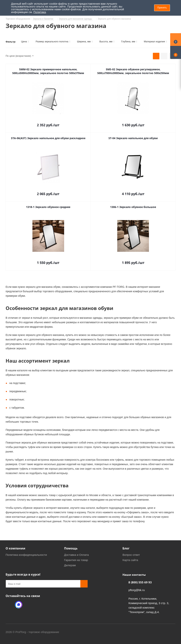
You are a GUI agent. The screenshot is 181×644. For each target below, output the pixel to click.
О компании (15, 548)
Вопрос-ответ (131, 555)
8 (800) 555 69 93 (140, 582)
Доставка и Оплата (77, 555)
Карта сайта (130, 560)
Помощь (71, 548)
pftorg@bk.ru (137, 590)
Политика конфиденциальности (26, 555)
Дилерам (70, 565)
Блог (126, 548)
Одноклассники (9, 605)
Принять (162, 8)
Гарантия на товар (76, 560)
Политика (40, 12)
